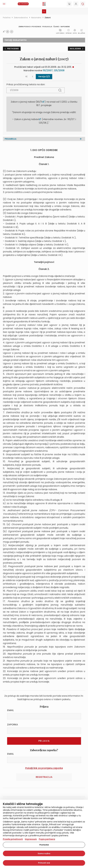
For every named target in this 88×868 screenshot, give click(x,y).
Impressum (31, 839)
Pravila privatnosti (13, 839)
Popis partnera (47, 839)
